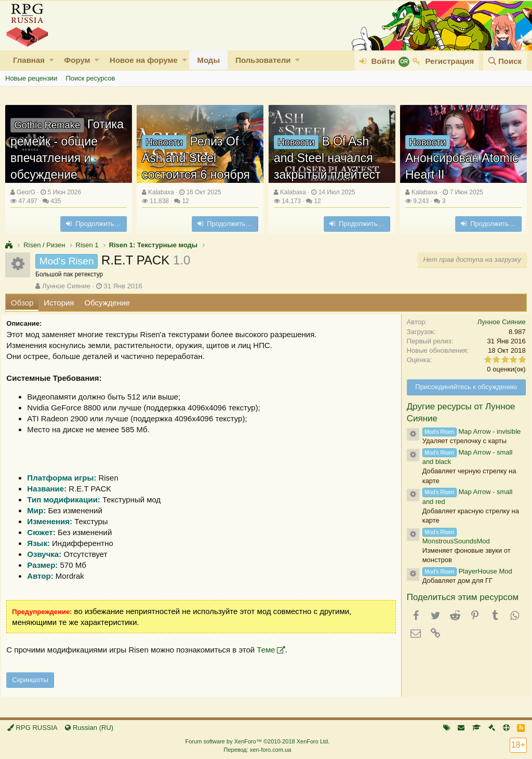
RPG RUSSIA (32, 728)
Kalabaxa (161, 192)
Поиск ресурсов (90, 78)
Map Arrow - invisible (468, 431)
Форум (77, 60)
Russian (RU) (89, 728)
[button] (52, 60)
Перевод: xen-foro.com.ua (257, 750)
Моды (208, 60)
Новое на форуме (144, 60)
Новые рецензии (31, 78)
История (59, 303)
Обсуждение (107, 303)
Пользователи (263, 60)
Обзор (22, 303)
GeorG (26, 192)
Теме (270, 650)
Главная (29, 60)
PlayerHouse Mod (463, 571)
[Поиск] (505, 61)
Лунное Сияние (66, 286)
